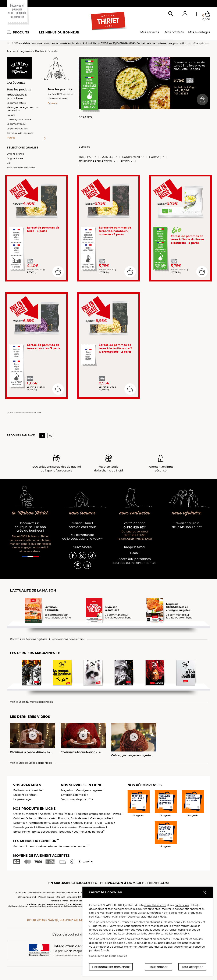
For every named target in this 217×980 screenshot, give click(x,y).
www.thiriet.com (155, 905)
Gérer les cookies (192, 939)
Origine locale (15, 158)
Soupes (11, 115)
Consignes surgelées (89, 790)
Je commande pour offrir (77, 799)
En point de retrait (25, 795)
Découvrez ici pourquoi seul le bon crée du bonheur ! (30, 527)
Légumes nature (16, 103)
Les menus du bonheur (59, 32)
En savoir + (86, 861)
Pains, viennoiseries (64, 827)
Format (155, 157)
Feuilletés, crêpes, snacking (93, 814)
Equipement (131, 157)
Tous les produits (19, 89)
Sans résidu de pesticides (21, 168)
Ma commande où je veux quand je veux (82, 537)
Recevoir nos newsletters (67, 639)
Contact (61, 897)
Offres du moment (25, 814)
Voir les (107, 157)
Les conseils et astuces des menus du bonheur (59, 846)
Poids (125, 161)
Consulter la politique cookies (108, 956)
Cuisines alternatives (92, 827)
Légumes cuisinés (17, 129)
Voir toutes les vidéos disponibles (31, 763)
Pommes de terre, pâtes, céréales (49, 823)
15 (42, 436)
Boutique (65, 832)
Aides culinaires (83, 823)
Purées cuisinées (57, 98)
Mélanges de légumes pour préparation (23, 109)
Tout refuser (159, 967)
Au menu (19, 846)
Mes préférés (174, 32)
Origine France (15, 154)
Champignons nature (19, 119)
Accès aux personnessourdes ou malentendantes (135, 561)
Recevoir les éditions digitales (29, 639)
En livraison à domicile (28, 790)
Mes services (150, 32)
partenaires (182, 905)
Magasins (67, 790)
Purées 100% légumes (60, 94)
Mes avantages (199, 32)
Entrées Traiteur (63, 814)
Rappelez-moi (135, 547)
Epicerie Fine (22, 832)
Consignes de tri (27, 897)
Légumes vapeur (17, 124)
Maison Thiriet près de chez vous (82, 525)
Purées (40, 51)
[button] (185, 15)
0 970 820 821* (135, 527)
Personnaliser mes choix (111, 967)
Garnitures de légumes (20, 133)
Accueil (11, 51)
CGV (82, 893)
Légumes (26, 51)
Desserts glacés (23, 827)
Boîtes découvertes (45, 832)
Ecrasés (53, 51)
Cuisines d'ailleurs (25, 818)
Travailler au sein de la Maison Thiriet (187, 525)
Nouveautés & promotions (17, 96)
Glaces (109, 823)
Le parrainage (22, 799)
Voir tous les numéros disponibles (31, 702)
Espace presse (46, 897)
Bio (9, 163)
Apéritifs (45, 814)
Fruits (99, 823)
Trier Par (86, 157)
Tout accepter (192, 967)
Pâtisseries (42, 827)
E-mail (135, 553)
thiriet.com (21, 893)
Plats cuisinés (47, 818)
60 (51, 436)
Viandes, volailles (101, 818)
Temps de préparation (95, 161)
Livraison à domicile (74, 795)
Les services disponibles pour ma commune (53, 893)
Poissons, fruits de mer (73, 818)
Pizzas (117, 814)
